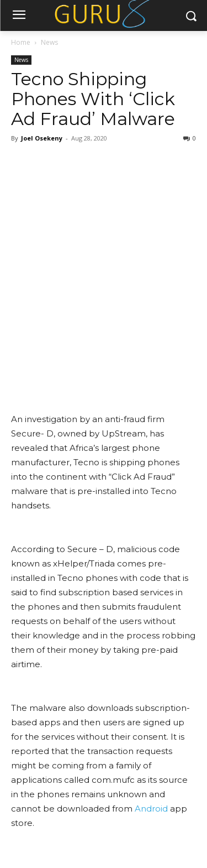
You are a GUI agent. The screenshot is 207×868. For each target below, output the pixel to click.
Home (21, 42)
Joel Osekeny (42, 138)
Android (151, 809)
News (49, 42)
